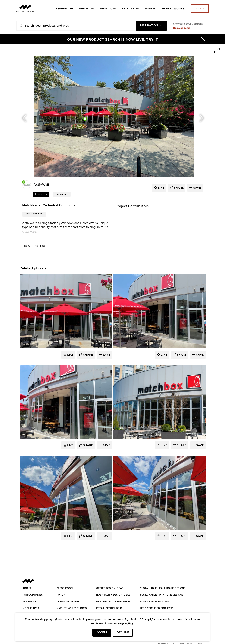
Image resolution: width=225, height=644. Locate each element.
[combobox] (152, 26)
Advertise (29, 602)
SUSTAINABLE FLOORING (155, 602)
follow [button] (43, 194)
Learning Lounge (68, 602)
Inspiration (64, 8)
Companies (131, 8)
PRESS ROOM (65, 588)
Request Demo (182, 28)
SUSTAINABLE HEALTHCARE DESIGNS (163, 588)
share (178, 188)
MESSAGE (62, 194)
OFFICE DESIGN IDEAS (110, 588)
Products (108, 8)
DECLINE (123, 633)
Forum (150, 8)
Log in (200, 9)
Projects (87, 8)
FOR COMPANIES (33, 595)
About (27, 588)
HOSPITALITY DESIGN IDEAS (113, 595)
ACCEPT (102, 633)
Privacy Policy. (124, 623)
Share (88, 355)
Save (106, 355)
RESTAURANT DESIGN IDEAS (113, 602)
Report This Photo (35, 246)
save (197, 188)
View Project (34, 214)
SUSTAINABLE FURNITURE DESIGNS (162, 595)
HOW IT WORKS (173, 8)
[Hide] (203, 39)
